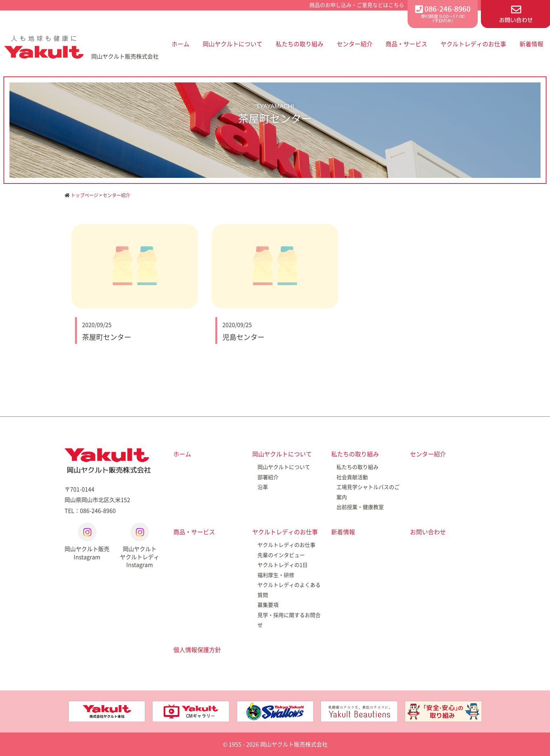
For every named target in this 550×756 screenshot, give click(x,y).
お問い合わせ (428, 532)
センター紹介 (355, 44)
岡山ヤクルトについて (233, 44)
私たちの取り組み (300, 44)
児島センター (243, 337)
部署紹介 (268, 477)
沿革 (263, 487)
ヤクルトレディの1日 (283, 565)
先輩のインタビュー (281, 555)
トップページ (81, 195)
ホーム (180, 44)
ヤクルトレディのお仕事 (473, 44)
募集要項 (268, 605)
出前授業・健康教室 (360, 507)
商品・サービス (406, 44)
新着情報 (531, 44)
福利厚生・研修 (276, 575)
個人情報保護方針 (197, 650)
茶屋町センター (107, 337)
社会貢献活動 (352, 477)
